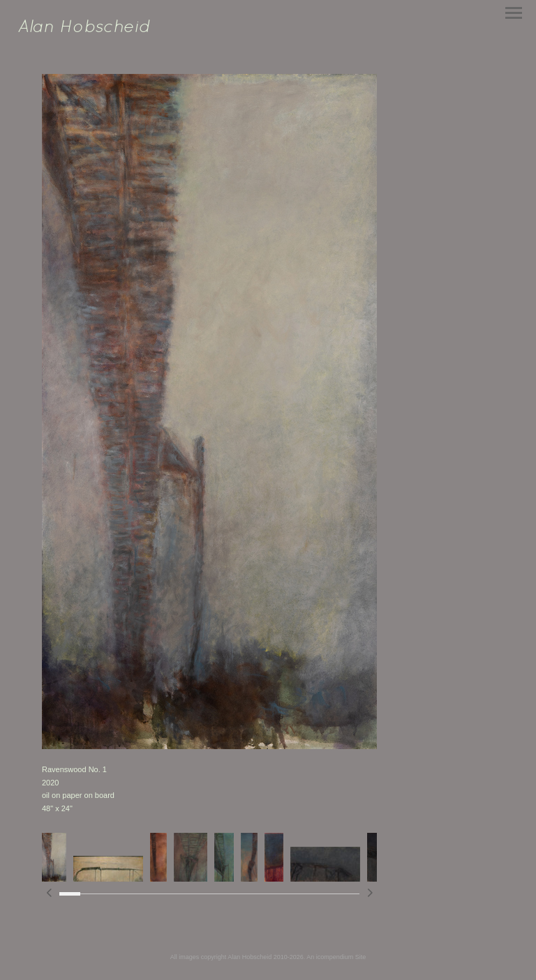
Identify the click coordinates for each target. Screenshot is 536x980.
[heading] (84, 29)
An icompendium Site (336, 957)
